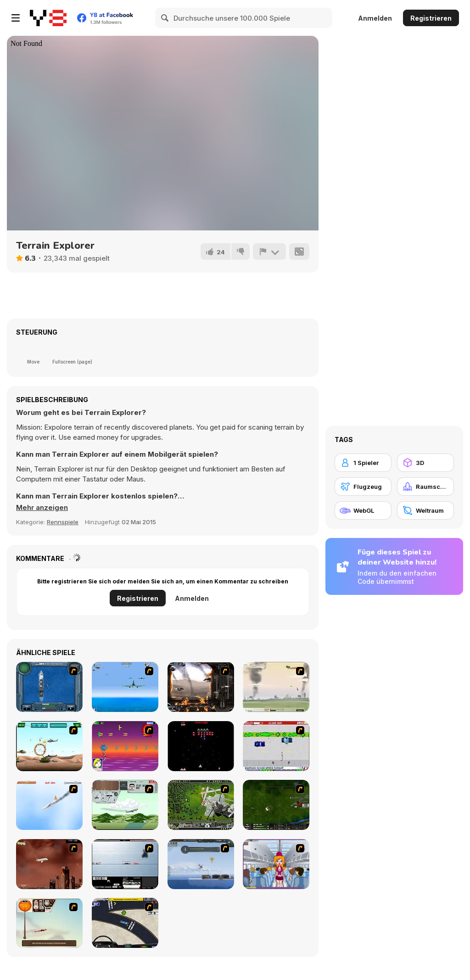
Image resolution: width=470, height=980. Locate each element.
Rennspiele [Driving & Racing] (63, 522)
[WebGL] (363, 510)
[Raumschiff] (425, 487)
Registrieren (431, 18)
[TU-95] (125, 805)
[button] (42, 508)
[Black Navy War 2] (125, 864)
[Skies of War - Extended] (276, 805)
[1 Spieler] (363, 463)
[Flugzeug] (363, 487)
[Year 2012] (49, 864)
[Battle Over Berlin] (276, 687)
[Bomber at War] (201, 864)
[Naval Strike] (125, 687)
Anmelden (375, 18)
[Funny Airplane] (276, 864)
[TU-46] (49, 923)
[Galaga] (201, 746)
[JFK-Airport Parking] (125, 923)
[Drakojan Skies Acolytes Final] (201, 687)
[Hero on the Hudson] (49, 805)
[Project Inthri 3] (125, 746)
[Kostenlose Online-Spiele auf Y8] (48, 18)
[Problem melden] (269, 252)
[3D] (425, 463)
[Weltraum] (425, 510)
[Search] (165, 18)
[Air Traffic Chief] (201, 805)
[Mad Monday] (276, 746)
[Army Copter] (49, 746)
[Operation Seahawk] (49, 687)
